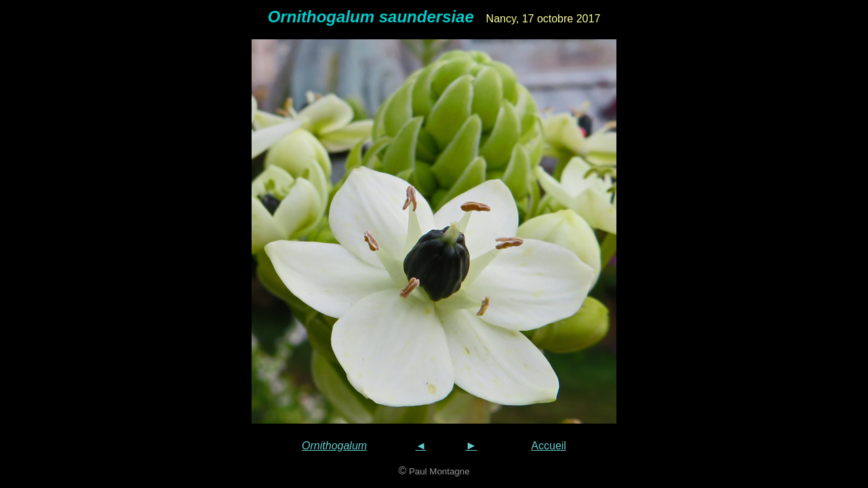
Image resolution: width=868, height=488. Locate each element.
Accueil (549, 446)
